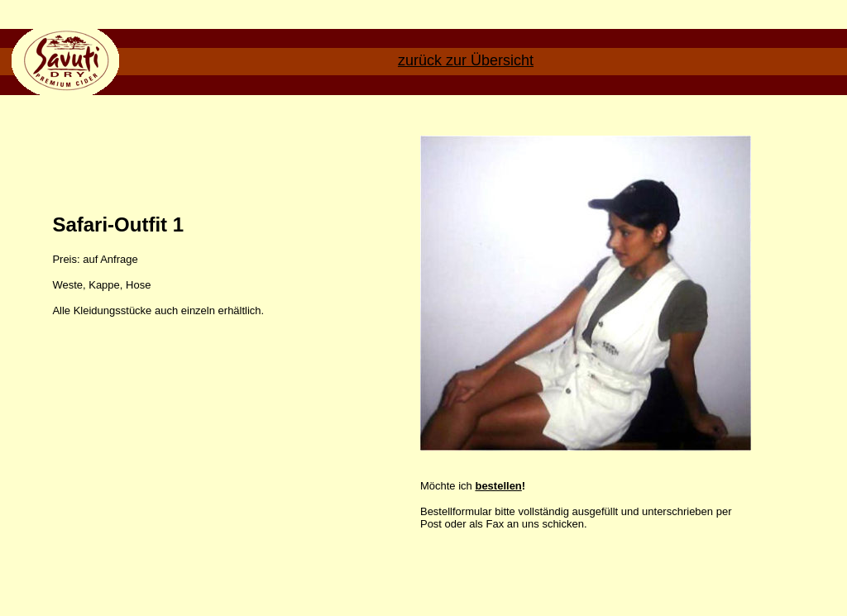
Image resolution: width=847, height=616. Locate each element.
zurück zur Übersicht (466, 60)
